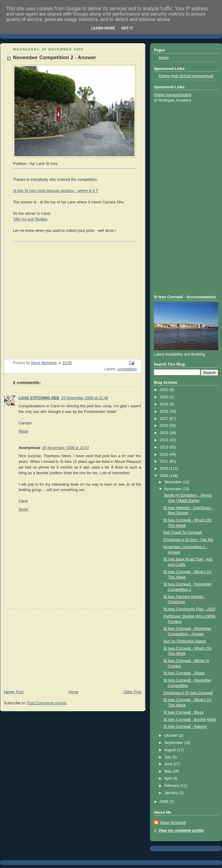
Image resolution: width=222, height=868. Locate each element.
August (171, 750)
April (168, 778)
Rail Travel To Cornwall (183, 533)
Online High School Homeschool (186, 76)
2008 (165, 802)
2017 (165, 419)
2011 (165, 461)
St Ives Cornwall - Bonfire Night (190, 720)
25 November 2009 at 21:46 (85, 398)
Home (73, 692)
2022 (165, 390)
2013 (165, 447)
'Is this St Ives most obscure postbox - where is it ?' (56, 191)
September (174, 743)
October (172, 736)
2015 (165, 433)
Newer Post (14, 692)
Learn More (103, 28)
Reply (23, 431)
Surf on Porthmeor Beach (185, 641)
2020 (165, 397)
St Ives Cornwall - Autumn (185, 727)
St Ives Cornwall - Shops (184, 673)
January (172, 793)
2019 (165, 404)
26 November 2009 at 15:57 (66, 448)
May (168, 771)
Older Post (132, 692)
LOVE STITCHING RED (39, 398)
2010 (165, 469)
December (174, 482)
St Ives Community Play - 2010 (189, 609)
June (169, 764)
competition (127, 369)
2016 (165, 426)
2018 (165, 411)
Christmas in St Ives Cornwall (188, 693)
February (172, 786)
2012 (165, 454)
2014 (165, 440)
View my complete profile (181, 830)
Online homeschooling (173, 95)
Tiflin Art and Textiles (30, 219)
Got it (127, 28)
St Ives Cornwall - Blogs (184, 712)
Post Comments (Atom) (47, 703)
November (174, 489)
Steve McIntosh (173, 823)
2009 (165, 476)
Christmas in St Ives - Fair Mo (188, 540)
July (168, 757)
